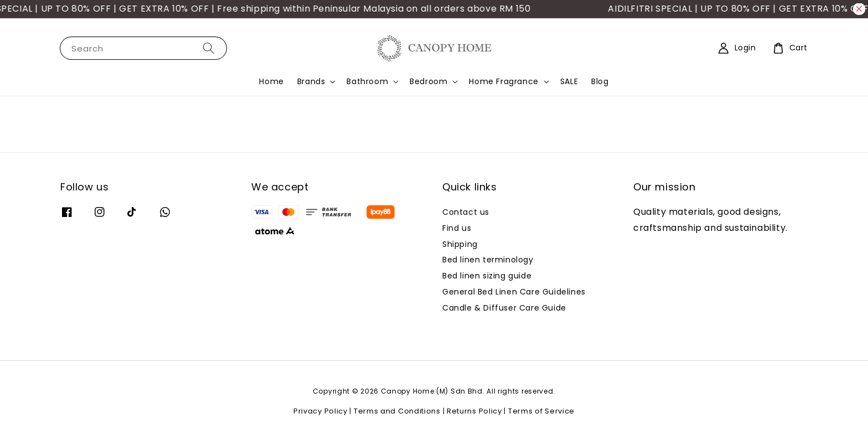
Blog (600, 81)
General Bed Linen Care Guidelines (514, 292)
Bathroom (367, 81)
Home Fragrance (503, 81)
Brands (311, 81)
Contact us (466, 212)
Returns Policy (474, 411)
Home (271, 81)
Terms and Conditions (397, 411)
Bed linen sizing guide (487, 276)
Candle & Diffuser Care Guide (504, 308)
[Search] (209, 48)
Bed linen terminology (488, 260)
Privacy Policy (321, 411)
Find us (457, 228)
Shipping (460, 244)
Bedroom (428, 81)
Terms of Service (541, 411)
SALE (569, 81)
